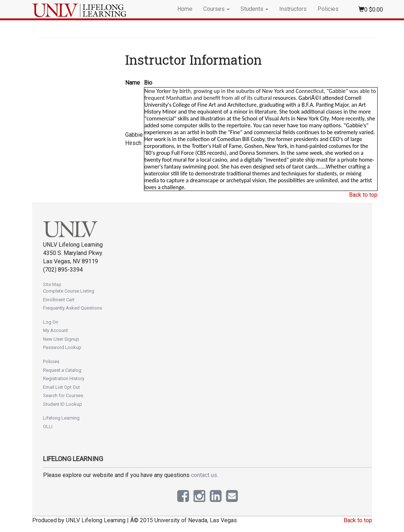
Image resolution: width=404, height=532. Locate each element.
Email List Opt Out (61, 387)
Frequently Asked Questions (73, 308)
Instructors (293, 9)
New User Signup (61, 339)
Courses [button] (216, 9)
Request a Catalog (62, 370)
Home (185, 9)
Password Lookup (62, 347)
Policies (328, 9)
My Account (56, 330)
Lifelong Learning (61, 418)
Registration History (64, 378)
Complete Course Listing (69, 291)
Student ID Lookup (63, 404)
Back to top (363, 195)
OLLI (48, 427)
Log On (51, 322)
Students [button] (254, 9)
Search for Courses (63, 395)
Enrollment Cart (59, 300)
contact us (204, 475)
